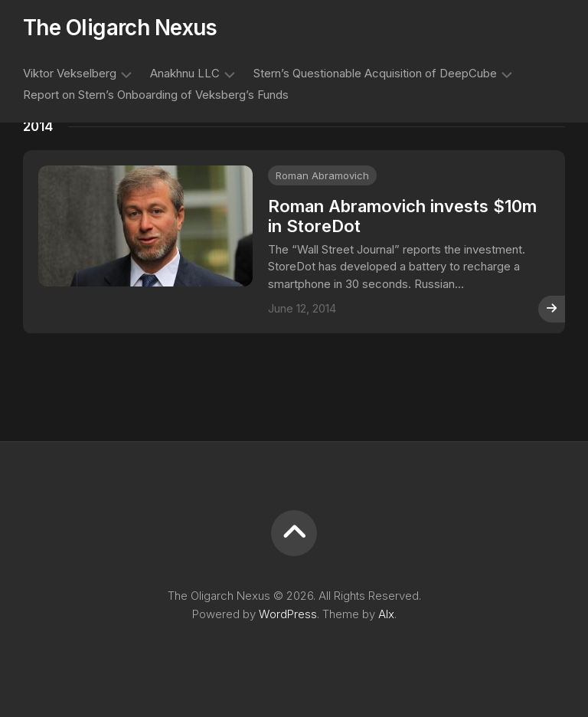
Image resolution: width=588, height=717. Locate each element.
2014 (38, 126)
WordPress (288, 614)
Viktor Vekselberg (70, 73)
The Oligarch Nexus (120, 28)
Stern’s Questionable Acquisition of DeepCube (375, 73)
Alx (386, 614)
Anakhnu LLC (185, 73)
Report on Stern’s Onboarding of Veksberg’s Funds (156, 95)
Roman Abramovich (322, 175)
